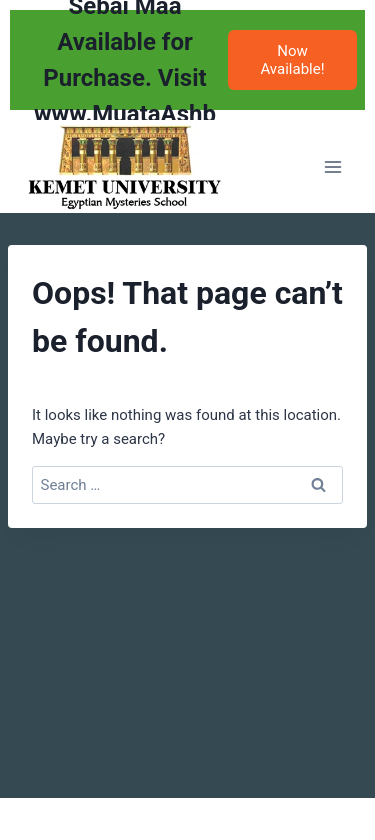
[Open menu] (332, 166)
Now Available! (292, 60)
